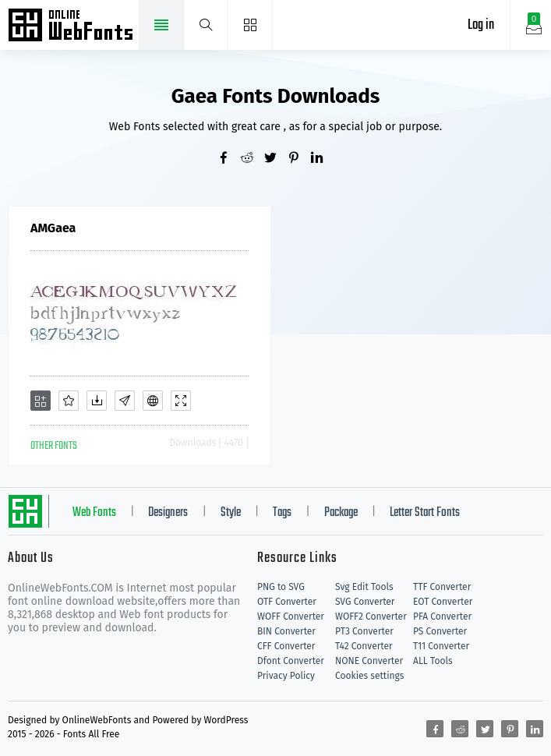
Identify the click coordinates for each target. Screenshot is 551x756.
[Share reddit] (253, 159)
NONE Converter (369, 661)
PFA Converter (442, 616)
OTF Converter (287, 602)
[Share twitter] (276, 159)
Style (231, 513)
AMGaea (53, 228)
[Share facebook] (229, 159)
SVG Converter (365, 602)
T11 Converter (441, 646)
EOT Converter (443, 602)
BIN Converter (286, 631)
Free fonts (72, 26)
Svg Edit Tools (364, 587)
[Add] (41, 401)
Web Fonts (94, 513)
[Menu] (251, 25)
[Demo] (181, 401)
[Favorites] (69, 401)
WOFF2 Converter (371, 616)
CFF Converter (286, 646)
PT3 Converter (364, 631)
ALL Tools (433, 661)
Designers (168, 513)
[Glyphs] (125, 401)
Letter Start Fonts (425, 513)
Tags (282, 513)
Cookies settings (369, 676)
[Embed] (153, 401)
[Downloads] (97, 401)
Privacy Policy (286, 676)
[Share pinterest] (299, 159)
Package (341, 513)
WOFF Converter (291, 616)
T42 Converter (364, 646)
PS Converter (440, 631)
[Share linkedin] (323, 159)
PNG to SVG (281, 587)
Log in (481, 25)
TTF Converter (442, 587)
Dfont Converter (291, 661)
